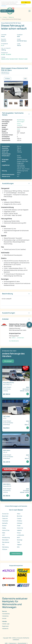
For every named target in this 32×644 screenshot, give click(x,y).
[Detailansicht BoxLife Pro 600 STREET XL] (16, 382)
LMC (3, 535)
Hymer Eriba (6, 530)
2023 (18, 129)
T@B (18, 542)
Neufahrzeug (21, 120)
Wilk (18, 547)
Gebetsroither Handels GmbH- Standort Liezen (14, 59)
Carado (19, 518)
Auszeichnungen (9, 313)
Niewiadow (5, 540)
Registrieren (5, 626)
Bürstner (20, 516)
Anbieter (5, 319)
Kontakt (4, 618)
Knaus (19, 124)
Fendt (19, 526)
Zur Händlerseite (14, 341)
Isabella (19, 530)
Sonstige (20, 540)
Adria (19, 514)
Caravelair (5, 521)
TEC (3, 545)
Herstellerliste (6, 614)
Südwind (20, 125)
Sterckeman (6, 542)
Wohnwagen (21, 122)
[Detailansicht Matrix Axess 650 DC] (16, 483)
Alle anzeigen (8, 361)
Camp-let (5, 518)
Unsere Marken (16, 554)
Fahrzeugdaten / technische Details (13, 114)
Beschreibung (7, 294)
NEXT (19, 538)
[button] (2, 90)
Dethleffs (5, 523)
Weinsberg (5, 547)
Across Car (5, 514)
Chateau (20, 521)
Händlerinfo (5, 629)
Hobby (4, 528)
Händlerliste (5, 616)
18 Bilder (8, 79)
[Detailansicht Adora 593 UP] (16, 450)
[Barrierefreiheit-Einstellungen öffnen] (29, 325)
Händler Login (6, 624)
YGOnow (5, 549)
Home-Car (20, 528)
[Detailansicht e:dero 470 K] (16, 416)
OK (26, 2)
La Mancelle (20, 535)
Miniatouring (6, 538)
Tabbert (19, 545)
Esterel (4, 526)
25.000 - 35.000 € (6, 54)
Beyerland (5, 516)
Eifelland (20, 523)
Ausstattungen (8, 183)
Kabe (4, 533)
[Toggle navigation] (30, 11)
